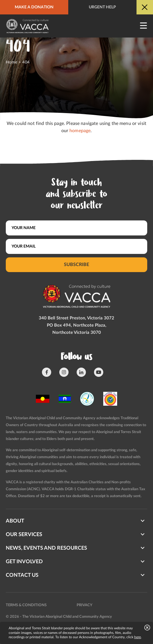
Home (12, 62)
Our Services (24, 535)
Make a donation (34, 7)
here (138, 637)
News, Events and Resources (46, 548)
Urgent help (102, 7)
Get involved (24, 562)
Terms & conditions (26, 605)
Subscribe (76, 265)
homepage (80, 131)
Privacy (84, 605)
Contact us (22, 575)
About (15, 521)
